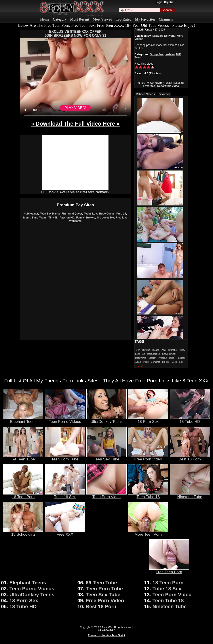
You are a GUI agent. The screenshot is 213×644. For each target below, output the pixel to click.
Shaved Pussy (169, 354)
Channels (166, 19)
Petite (146, 362)
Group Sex (157, 54)
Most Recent (80, 19)
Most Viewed (103, 19)
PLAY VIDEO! (75, 108)
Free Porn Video (148, 457)
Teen (138, 57)
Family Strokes (86, 218)
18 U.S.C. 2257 (106, 630)
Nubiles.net (31, 214)
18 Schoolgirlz (23, 533)
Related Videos (145, 94)
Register (169, 2)
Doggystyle (141, 358)
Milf (178, 54)
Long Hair (140, 354)
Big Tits (166, 362)
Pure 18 (121, 214)
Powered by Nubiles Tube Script (106, 635)
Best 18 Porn (190, 457)
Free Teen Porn (169, 570)
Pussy (182, 350)
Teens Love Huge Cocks (99, 214)
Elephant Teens (23, 420)
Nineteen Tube (190, 495)
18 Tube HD (190, 420)
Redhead (181, 358)
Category (60, 19)
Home (45, 19)
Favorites (164, 94)
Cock (174, 362)
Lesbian (170, 54)
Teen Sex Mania (50, 214)
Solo (181, 362)
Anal (164, 350)
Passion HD (67, 218)
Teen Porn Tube (65, 457)
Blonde (156, 350)
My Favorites (145, 19)
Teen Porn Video (106, 495)
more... (140, 365)
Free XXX (65, 533)
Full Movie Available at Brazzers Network (75, 192)
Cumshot (156, 362)
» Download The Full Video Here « (75, 124)
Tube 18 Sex (65, 495)
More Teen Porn (148, 533)
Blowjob (146, 350)
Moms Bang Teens (35, 218)
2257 (169, 83)
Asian (138, 362)
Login (159, 2)
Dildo (172, 358)
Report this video (168, 86)
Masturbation (154, 354)
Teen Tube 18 (148, 495)
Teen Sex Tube (106, 457)
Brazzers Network (164, 36)
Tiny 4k (53, 218)
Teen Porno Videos (65, 420)
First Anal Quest (72, 214)
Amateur (163, 358)
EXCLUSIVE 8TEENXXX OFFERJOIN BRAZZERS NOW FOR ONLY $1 (75, 34)
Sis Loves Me (105, 218)
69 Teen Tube (23, 457)
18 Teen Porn (23, 495)
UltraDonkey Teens (106, 420)
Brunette (173, 350)
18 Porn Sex (148, 420)
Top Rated (124, 19)
